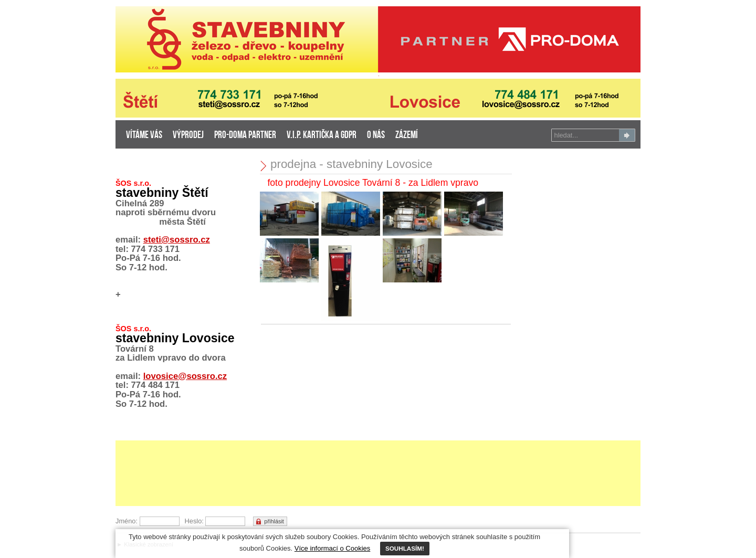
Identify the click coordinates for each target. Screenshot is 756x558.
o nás (376, 136)
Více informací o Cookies (333, 548)
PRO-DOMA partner (245, 136)
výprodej (188, 136)
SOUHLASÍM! (405, 548)
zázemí (407, 136)
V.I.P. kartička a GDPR (322, 136)
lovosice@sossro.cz (185, 376)
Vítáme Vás (144, 136)
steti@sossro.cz (177, 240)
